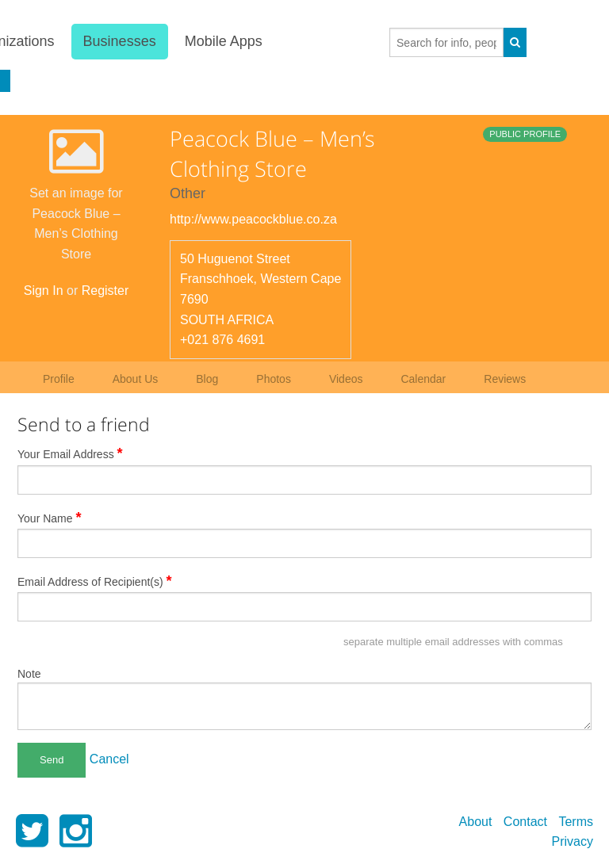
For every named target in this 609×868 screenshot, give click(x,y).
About (476, 822)
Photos (274, 379)
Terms (576, 822)
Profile (59, 379)
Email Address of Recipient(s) (95, 581)
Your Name (50, 518)
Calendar (423, 379)
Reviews (505, 379)
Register (105, 291)
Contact (525, 822)
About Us (136, 379)
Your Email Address (70, 453)
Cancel (109, 759)
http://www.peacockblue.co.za (253, 219)
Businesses (119, 41)
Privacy (573, 841)
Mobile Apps (224, 41)
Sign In (44, 291)
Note (29, 674)
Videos (346, 379)
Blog (207, 379)
